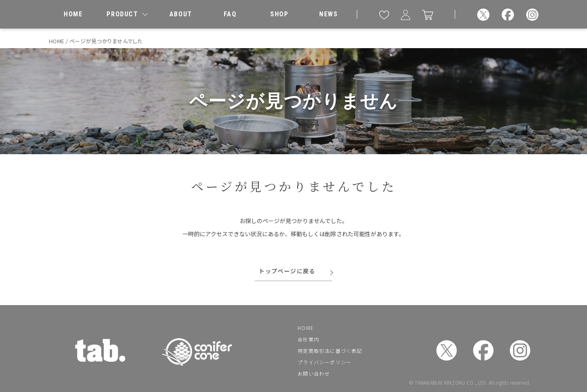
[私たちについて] (181, 14)
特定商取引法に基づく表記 (330, 351)
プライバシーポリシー (325, 362)
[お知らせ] (329, 14)
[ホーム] (73, 14)
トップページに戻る (287, 271)
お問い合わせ (314, 373)
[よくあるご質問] (230, 14)
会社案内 (308, 339)
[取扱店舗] (279, 14)
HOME (306, 328)
